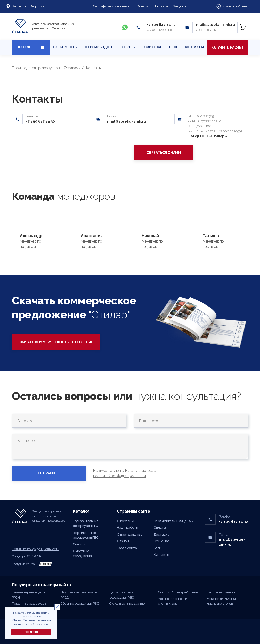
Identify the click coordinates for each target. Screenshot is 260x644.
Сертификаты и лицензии (112, 6)
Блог (174, 47)
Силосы (79, 544)
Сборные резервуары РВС (80, 603)
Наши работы (65, 47)
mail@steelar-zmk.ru (215, 25)
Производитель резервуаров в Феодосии (46, 68)
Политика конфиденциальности (36, 549)
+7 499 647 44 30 (161, 25)
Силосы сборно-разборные (178, 592)
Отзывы (130, 47)
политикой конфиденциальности (120, 476)
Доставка (161, 6)
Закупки (180, 6)
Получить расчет (228, 47)
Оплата (142, 6)
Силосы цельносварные (127, 603)
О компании (126, 521)
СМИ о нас (153, 47)
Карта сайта (127, 548)
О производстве (100, 47)
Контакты (194, 47)
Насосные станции (221, 592)
